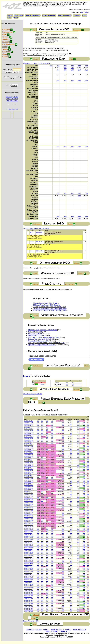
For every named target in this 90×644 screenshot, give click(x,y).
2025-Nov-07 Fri (28, 581)
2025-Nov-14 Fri (28, 573)
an (30, 232)
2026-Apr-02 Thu (28, 421)
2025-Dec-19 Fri (28, 533)
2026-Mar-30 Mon (29, 426)
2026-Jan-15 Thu (28, 507)
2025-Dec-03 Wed (29, 552)
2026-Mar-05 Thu (29, 453)
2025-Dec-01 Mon (29, 555)
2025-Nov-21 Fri (28, 565)
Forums (77, 15)
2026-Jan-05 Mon (29, 520)
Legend (27, 376)
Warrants (6, 39)
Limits (5, 47)
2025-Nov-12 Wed (29, 576)
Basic (5, 54)
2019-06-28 (39, 232)
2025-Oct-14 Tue (28, 610)
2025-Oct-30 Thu (28, 591)
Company (6, 29)
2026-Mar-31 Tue (29, 424)
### (51, 66)
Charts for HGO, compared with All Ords (43, 330)
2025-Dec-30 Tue (29, 525)
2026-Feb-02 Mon (29, 490)
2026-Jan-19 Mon (29, 504)
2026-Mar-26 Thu (29, 429)
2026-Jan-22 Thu (28, 499)
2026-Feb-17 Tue (29, 472)
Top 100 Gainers (12, 99)
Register (86, 12)
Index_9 (64, 631)
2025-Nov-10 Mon (29, 579)
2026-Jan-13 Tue (28, 511)
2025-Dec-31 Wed (29, 523)
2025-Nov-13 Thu (29, 575)
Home (10, 15)
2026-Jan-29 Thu (28, 493)
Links (16, 17)
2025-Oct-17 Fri (28, 605)
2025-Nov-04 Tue (29, 586)
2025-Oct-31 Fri (28, 589)
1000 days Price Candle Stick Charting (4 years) (50, 310)
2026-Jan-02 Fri (28, 522)
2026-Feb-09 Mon (29, 482)
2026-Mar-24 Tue (29, 432)
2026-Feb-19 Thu (29, 469)
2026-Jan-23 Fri (28, 498)
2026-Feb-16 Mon (29, 474)
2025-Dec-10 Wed (29, 544)
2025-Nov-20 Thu (29, 567)
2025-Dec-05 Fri (28, 549)
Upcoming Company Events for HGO (41, 345)
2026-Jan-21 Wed (29, 501)
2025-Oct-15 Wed (29, 608)
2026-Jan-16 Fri (28, 506)
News (4, 34)
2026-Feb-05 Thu (29, 485)
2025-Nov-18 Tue (29, 570)
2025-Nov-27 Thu (29, 559)
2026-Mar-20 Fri (28, 435)
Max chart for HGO (35, 332)
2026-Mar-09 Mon (29, 450)
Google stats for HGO (36, 335)
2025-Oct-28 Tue (28, 594)
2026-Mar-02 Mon (29, 458)
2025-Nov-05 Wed (29, 584)
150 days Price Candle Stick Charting (46, 305)
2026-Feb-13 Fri (28, 475)
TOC (34, 30)
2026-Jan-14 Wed (29, 509)
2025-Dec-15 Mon (29, 539)
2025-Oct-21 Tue (28, 602)
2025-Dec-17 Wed (29, 536)
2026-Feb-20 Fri (28, 467)
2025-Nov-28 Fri (28, 557)
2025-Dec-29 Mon (29, 527)
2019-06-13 (39, 251)
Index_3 (61, 630)
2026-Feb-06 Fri (28, 483)
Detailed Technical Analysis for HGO (41, 339)
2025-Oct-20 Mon (29, 603)
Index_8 (56, 631)
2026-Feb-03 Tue (29, 488)
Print (9, 17)
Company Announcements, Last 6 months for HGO (46, 343)
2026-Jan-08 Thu (28, 515)
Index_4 (68, 630)
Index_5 (76, 630)
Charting (6, 42)
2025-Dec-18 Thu (29, 535)
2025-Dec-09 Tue (29, 546)
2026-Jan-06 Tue (28, 519)
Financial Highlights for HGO (38, 341)
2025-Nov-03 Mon (29, 587)
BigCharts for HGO (35, 334)
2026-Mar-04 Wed (29, 454)
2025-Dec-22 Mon (29, 531)
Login (81, 12)
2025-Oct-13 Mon (29, 611)
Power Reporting (49, 15)
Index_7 (49, 631)
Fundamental (7, 32)
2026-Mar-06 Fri (28, 451)
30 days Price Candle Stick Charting (46, 303)
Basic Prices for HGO (31, 621)
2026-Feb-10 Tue (29, 480)
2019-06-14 (39, 242)
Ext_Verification (8, 44)
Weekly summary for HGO (33, 394)
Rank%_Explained (33, 15)
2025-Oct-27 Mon (29, 595)
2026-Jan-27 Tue (28, 496)
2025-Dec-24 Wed (29, 528)
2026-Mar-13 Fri (28, 443)
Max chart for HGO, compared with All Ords (44, 337)
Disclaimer (30, 630)
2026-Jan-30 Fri (28, 491)
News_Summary (64, 15)
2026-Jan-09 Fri (28, 514)
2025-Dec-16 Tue (29, 538)
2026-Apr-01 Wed (29, 422)
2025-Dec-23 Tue (29, 530)
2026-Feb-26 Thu (29, 461)
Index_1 (46, 630)
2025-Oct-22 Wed (29, 600)
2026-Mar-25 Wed (29, 430)
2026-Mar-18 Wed (29, 438)
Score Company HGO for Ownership (36, 228)
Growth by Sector (12, 97)
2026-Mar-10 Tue (29, 448)
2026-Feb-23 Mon (29, 466)
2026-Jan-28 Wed (29, 495)
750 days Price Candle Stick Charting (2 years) (50, 309)
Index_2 (54, 630)
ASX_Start (19, 15)
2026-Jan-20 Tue (28, 503)
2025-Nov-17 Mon (29, 571)
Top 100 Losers (12, 101)
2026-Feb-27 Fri (28, 459)
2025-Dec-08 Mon (29, 547)
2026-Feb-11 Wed (29, 479)
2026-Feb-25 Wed (29, 462)
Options (5, 37)
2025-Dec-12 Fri (28, 541)
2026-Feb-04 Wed (29, 487)
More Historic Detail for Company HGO (37, 63)
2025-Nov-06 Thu (29, 583)
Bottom (5, 57)
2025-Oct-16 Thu (28, 607)
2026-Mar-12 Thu (29, 445)
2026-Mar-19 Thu (29, 437)
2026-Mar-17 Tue (29, 440)
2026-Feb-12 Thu (29, 477)
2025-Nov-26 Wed (29, 560)
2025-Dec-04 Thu (29, 551)
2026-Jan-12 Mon (29, 512)
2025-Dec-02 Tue (29, 554)
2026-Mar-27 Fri (28, 427)
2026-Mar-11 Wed (29, 446)
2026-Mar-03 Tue (29, 456)
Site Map (39, 630)
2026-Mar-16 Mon (29, 442)
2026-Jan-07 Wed (29, 517)
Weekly (5, 49)
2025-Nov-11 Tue (29, 578)
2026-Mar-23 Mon (29, 434)
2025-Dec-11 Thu (29, 543)
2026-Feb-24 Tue (29, 464)
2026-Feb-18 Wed (29, 471)
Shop (84, 15)
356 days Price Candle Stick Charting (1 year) (50, 307)
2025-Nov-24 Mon (29, 563)
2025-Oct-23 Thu (28, 599)
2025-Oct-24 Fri (28, 597)
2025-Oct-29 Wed (29, 592)
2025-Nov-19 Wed (29, 568)
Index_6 (83, 630)
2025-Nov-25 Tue (29, 562)
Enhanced (6, 52)
